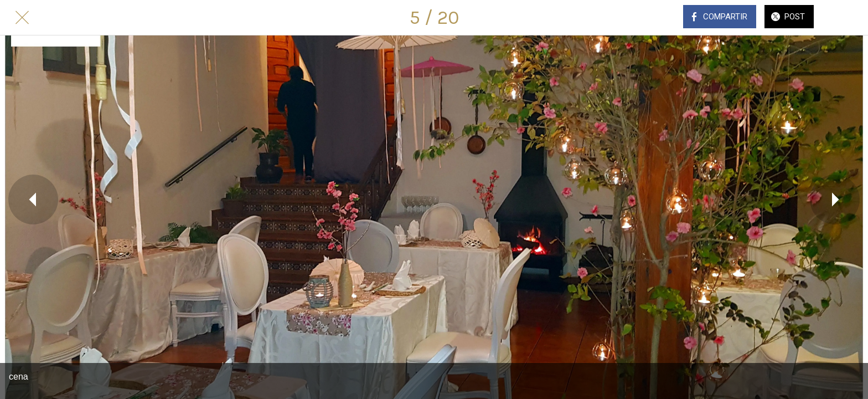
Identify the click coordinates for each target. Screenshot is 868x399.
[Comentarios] (846, 18)
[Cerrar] (22, 18)
